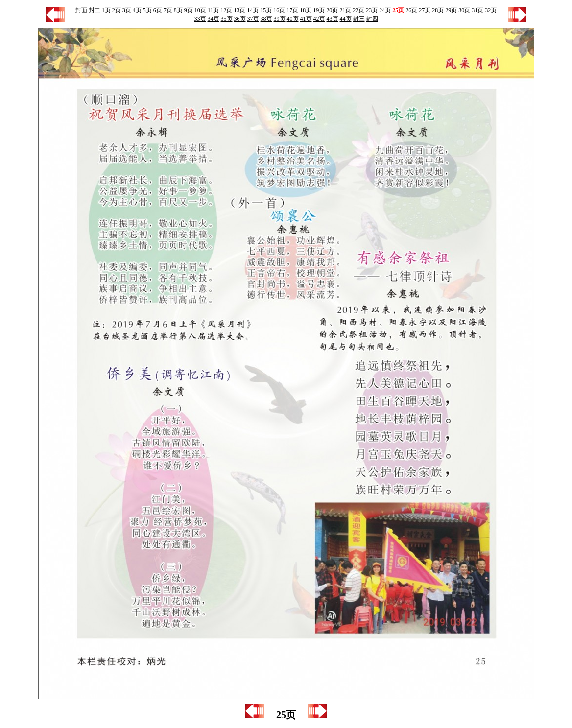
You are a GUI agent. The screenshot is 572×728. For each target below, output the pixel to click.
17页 (292, 10)
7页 (168, 10)
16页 (279, 10)
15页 (266, 10)
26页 (411, 10)
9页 (189, 10)
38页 (266, 19)
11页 (214, 10)
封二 (95, 10)
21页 (345, 10)
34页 (214, 19)
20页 (332, 10)
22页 (358, 10)
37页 (253, 19)
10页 (200, 10)
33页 (200, 19)
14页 (253, 10)
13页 (239, 10)
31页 (477, 10)
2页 (117, 10)
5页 (147, 10)
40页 (293, 19)
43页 (333, 19)
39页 (280, 19)
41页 (306, 19)
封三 (359, 19)
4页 (137, 10)
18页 (306, 10)
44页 (346, 19)
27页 (425, 10)
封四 (372, 19)
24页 (385, 10)
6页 (158, 10)
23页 (372, 10)
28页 (438, 10)
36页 (240, 19)
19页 (319, 10)
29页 (451, 10)
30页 (464, 10)
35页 (227, 19)
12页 (226, 10)
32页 (491, 10)
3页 (127, 10)
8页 (178, 10)
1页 (106, 10)
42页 (319, 19)
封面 (81, 10)
